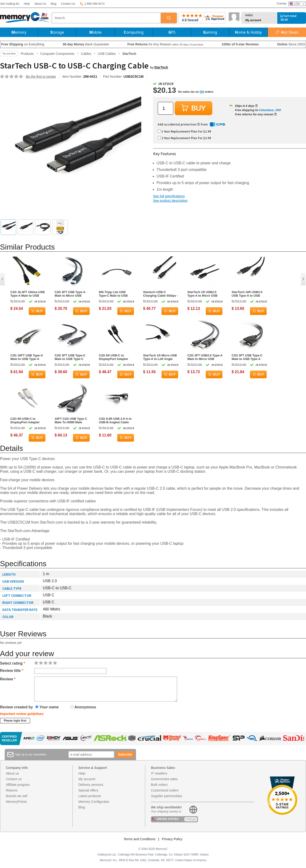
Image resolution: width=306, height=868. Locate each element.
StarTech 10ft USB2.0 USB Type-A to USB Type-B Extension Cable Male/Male (249, 294)
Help (27, 4)
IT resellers (159, 773)
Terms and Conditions (139, 839)
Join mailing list (10, 4)
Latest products (90, 796)
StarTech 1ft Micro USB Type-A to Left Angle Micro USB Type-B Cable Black (160, 357)
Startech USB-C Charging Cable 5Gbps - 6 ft (161, 294)
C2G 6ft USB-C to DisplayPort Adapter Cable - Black (114, 357)
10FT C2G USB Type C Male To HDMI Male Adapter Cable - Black (71, 420)
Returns (12, 790)
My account (253, 20)
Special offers (88, 790)
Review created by (16, 707)
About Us (40, 4)
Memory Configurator (94, 802)
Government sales (164, 779)
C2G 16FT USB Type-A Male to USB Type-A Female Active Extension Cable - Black (28, 357)
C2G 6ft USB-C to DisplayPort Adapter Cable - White (25, 420)
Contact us (14, 779)
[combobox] (106, 18)
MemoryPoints (16, 802)
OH (202, 92)
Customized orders (165, 790)
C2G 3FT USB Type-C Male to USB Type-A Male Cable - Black (247, 357)
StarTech (161, 67)
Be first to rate (18, 301)
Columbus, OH (269, 110)
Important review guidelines (22, 714)
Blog (53, 4)
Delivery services (91, 785)
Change (191, 819)
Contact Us (68, 4)
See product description (170, 201)
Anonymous (83, 707)
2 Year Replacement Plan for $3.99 (184, 138)
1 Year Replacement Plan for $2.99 (184, 131)
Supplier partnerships (166, 796)
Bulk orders (159, 785)
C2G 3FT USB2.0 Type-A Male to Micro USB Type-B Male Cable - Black (205, 357)
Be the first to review (41, 77)
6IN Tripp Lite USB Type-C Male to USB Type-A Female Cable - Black (115, 294)
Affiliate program (18, 785)
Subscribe (125, 755)
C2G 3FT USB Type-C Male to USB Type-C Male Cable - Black (70, 357)
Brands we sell (17, 796)
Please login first (15, 721)
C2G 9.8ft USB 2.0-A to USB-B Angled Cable (115, 420)
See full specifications (169, 196)
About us (12, 773)
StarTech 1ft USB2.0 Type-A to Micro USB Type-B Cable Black (202, 294)
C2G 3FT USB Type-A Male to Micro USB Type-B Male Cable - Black (70, 294)
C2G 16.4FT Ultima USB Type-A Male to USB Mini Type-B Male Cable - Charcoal (28, 294)
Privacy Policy (172, 839)
